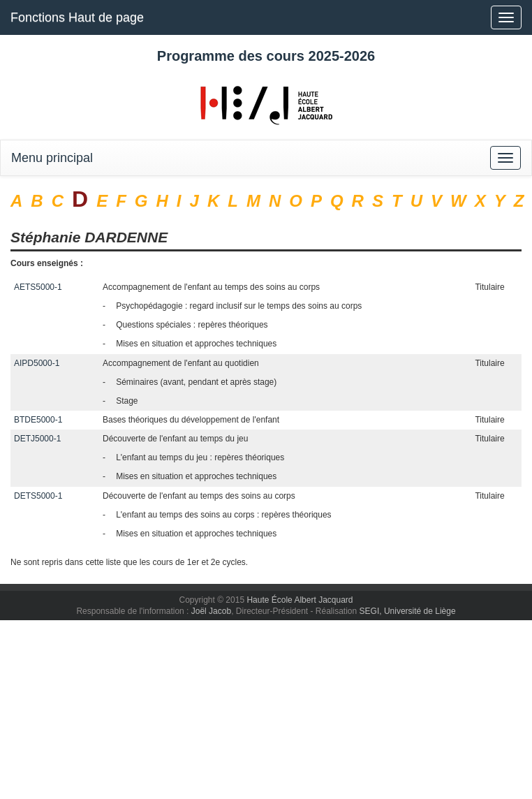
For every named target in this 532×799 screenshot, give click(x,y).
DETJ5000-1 (37, 439)
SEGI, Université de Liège (408, 611)
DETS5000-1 (38, 496)
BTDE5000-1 (38, 420)
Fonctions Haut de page (77, 17)
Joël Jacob (211, 611)
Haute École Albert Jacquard (300, 600)
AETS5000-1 (38, 287)
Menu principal (52, 158)
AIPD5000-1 (37, 363)
